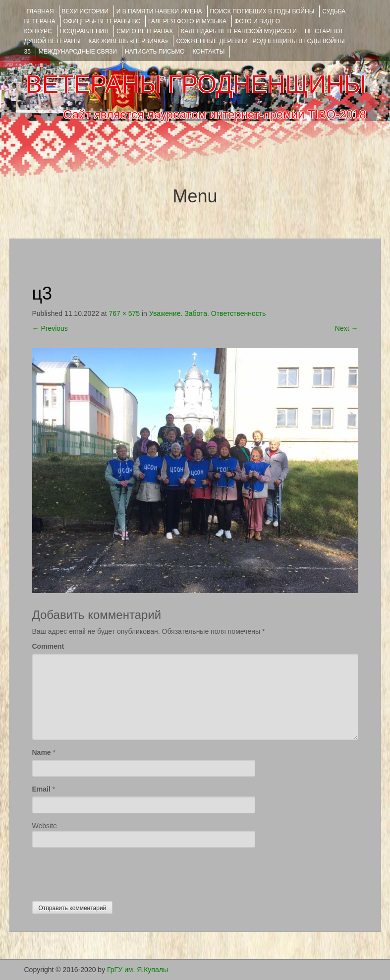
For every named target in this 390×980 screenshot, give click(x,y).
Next (347, 328)
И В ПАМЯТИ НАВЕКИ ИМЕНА (159, 11)
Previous (50, 328)
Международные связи (78, 52)
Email (41, 789)
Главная (40, 11)
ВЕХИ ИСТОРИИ (85, 11)
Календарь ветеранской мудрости (239, 31)
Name (42, 752)
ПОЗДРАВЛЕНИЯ (84, 31)
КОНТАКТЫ (209, 52)
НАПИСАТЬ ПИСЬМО (155, 52)
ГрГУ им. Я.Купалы (138, 970)
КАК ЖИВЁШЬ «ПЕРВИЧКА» (129, 41)
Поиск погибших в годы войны (262, 11)
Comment (48, 646)
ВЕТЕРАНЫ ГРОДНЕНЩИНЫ (195, 84)
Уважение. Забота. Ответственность (208, 313)
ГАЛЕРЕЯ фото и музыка (187, 21)
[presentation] (108, 872)
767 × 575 (124, 313)
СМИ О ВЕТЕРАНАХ (145, 31)
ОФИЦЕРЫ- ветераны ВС (102, 21)
